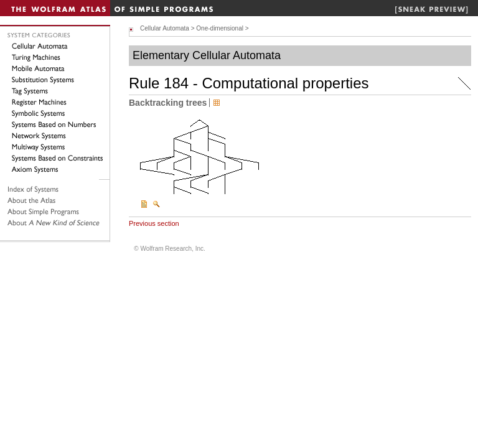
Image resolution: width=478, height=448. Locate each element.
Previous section (154, 223)
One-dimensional (220, 28)
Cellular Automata (165, 28)
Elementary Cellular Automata (207, 55)
